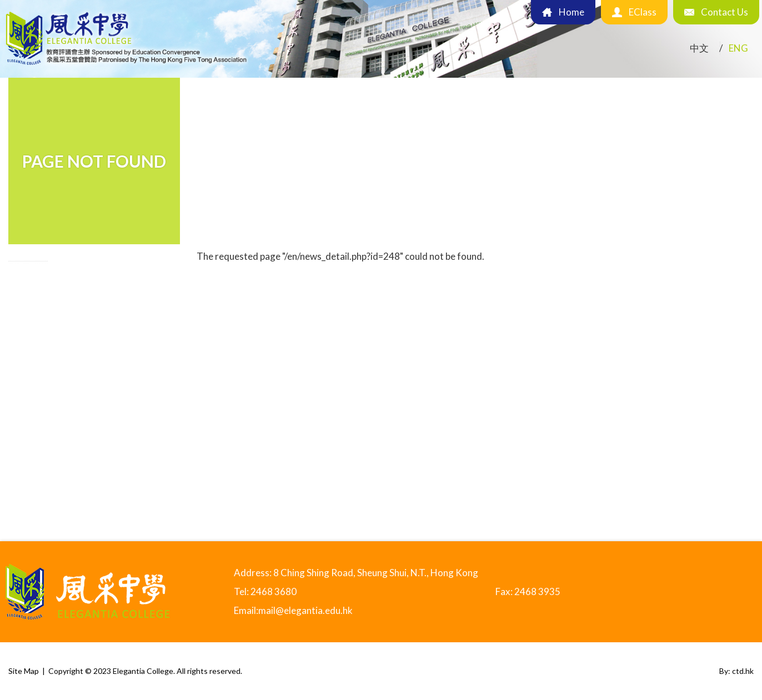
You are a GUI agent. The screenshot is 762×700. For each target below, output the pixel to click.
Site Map (24, 671)
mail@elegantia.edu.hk (305, 610)
